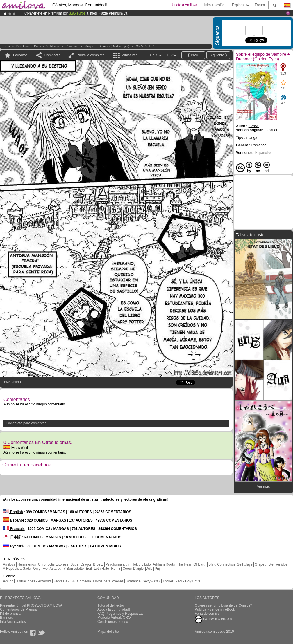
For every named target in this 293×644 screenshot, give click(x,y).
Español (16, 448)
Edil (89, 569)
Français (14, 529)
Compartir (52, 55)
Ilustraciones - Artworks (33, 581)
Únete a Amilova (184, 5)
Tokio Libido (141, 564)
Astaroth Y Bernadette (67, 569)
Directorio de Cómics (30, 46)
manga (55, 46)
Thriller (168, 581)
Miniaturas (129, 55)
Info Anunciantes (13, 622)
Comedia (84, 581)
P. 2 (152, 46)
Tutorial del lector (111, 605)
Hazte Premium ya (113, 13)
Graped (260, 564)
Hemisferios (27, 564)
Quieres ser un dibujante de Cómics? (223, 605)
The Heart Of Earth (192, 564)
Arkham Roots (164, 564)
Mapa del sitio (108, 632)
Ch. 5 (139, 46)
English (13, 512)
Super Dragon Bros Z (87, 564)
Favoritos (20, 55)
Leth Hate (101, 569)
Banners (7, 618)
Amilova (9, 564)
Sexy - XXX (152, 581)
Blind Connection (222, 564)
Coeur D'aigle (134, 569)
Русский (14, 546)
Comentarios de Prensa (18, 609)
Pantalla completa (91, 55)
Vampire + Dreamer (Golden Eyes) (107, 46)
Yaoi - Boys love (188, 581)
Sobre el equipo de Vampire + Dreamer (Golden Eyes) (263, 57)
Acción (8, 581)
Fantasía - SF (64, 581)
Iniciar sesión (215, 5)
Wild (149, 569)
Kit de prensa (10, 614)
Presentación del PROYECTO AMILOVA (31, 605)
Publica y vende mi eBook (215, 609)
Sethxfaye (245, 564)
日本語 (12, 537)
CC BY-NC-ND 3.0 (214, 619)
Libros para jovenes (108, 581)
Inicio (6, 46)
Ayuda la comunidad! (114, 609)
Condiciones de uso (113, 622)
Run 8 (116, 569)
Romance (72, 46)
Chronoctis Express (53, 564)
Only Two (40, 569)
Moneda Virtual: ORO (114, 618)
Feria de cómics (207, 614)
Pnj (157, 569)
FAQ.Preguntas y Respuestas (120, 614)
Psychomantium (118, 564)
